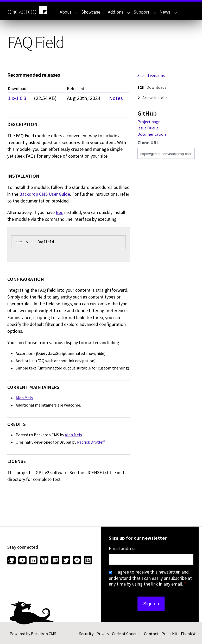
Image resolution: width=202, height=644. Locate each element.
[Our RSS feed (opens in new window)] (87, 561)
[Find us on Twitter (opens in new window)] (66, 561)
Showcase (91, 12)
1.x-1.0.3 (17, 98)
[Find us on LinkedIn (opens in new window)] (33, 561)
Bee (59, 212)
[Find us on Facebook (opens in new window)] (77, 561)
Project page (149, 122)
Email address (123, 548)
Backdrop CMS (44, 634)
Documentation (152, 134)
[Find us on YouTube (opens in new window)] (22, 561)
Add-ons (119, 12)
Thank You (190, 634)
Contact (151, 634)
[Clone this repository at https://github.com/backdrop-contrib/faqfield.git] (166, 153)
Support (145, 12)
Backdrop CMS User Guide (45, 194)
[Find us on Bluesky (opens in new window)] (44, 561)
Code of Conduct (127, 634)
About (69, 12)
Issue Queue (148, 128)
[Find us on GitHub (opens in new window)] (12, 561)
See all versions (151, 75)
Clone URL (148, 143)
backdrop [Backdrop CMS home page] (28, 11)
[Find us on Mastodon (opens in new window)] (55, 561)
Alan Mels (24, 398)
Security (86, 634)
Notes (116, 98)
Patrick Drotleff (91, 442)
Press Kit (169, 634)
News (168, 12)
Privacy (103, 634)
